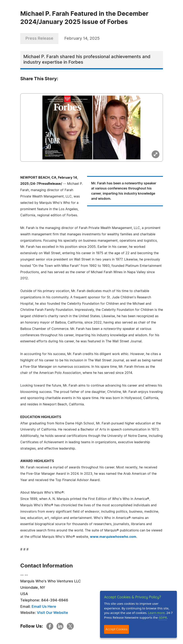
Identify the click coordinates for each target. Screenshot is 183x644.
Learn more (157, 613)
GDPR (163, 617)
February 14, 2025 (82, 38)
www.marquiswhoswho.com (113, 537)
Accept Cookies (117, 629)
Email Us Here (44, 607)
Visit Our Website (52, 613)
